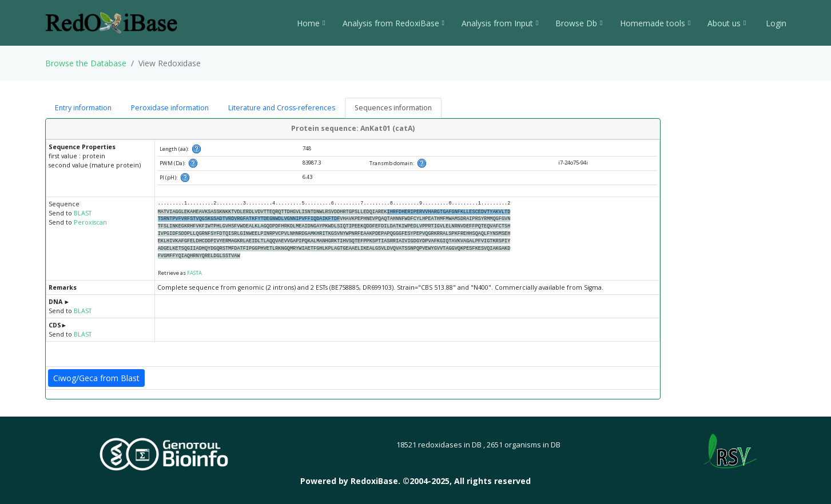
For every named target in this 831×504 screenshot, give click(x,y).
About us (727, 23)
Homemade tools (655, 23)
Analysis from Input (500, 23)
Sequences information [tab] (393, 108)
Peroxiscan (90, 222)
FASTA (194, 273)
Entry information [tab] (83, 108)
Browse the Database (86, 63)
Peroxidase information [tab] (170, 108)
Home (311, 23)
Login (775, 23)
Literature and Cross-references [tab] (282, 108)
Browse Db (579, 23)
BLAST (83, 213)
